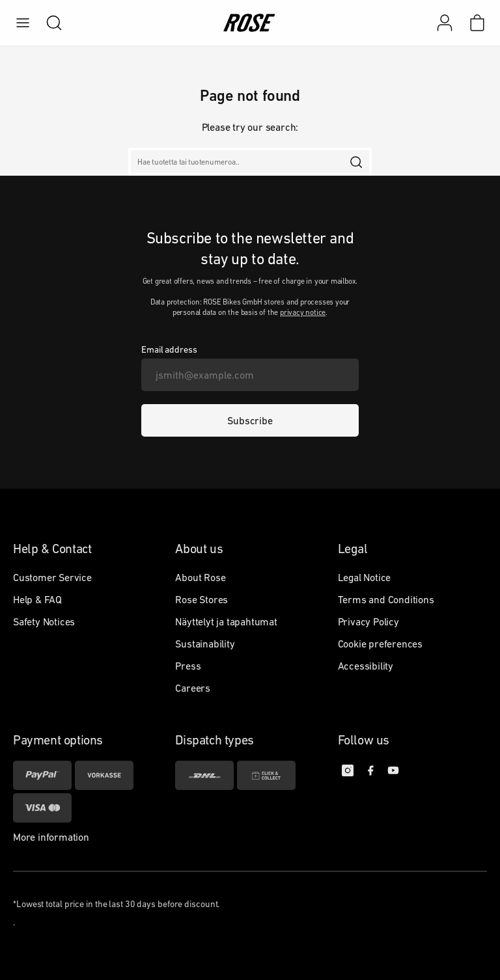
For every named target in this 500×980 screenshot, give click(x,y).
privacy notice (303, 312)
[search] (48, 23)
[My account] (445, 23)
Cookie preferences (380, 644)
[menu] (23, 23)
